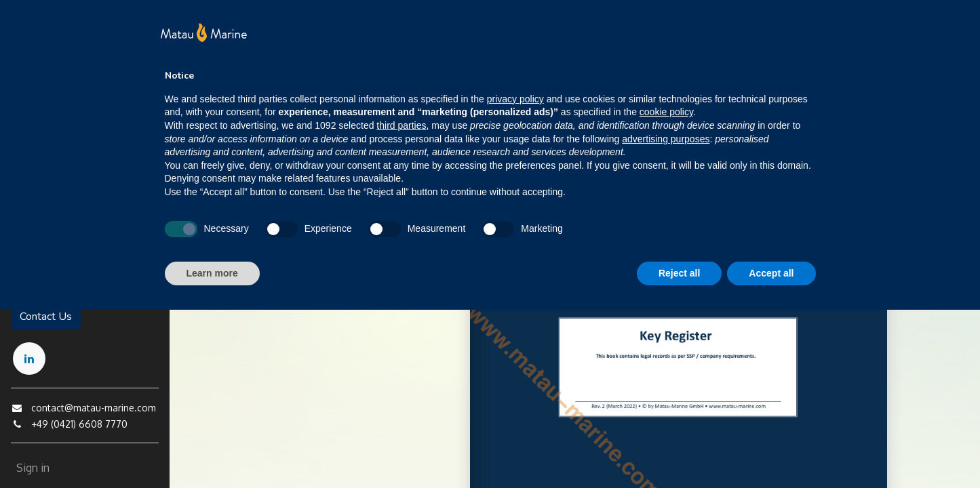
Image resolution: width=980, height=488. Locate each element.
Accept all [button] (771, 273)
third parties (401, 125)
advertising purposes (666, 139)
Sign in (33, 468)
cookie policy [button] (666, 112)
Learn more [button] (212, 273)
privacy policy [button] (515, 99)
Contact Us (46, 317)
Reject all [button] (679, 273)
